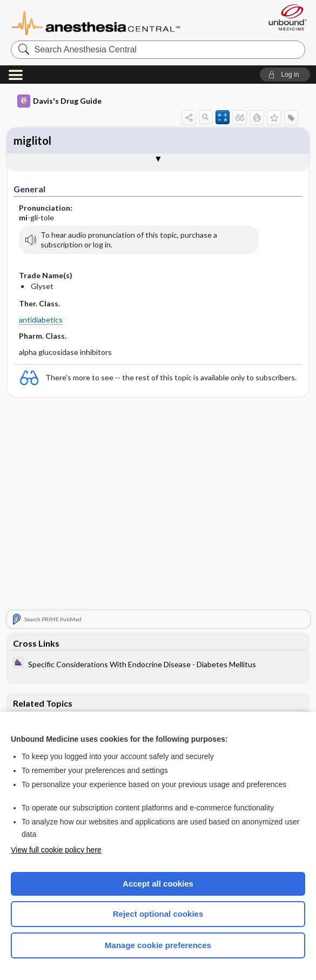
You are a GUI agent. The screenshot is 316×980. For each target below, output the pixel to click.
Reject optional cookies (158, 914)
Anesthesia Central (96, 22)
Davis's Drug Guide (59, 101)
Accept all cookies (158, 884)
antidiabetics (41, 320)
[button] (285, 75)
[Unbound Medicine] (284, 17)
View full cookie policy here (56, 850)
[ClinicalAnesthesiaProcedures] (158, 664)
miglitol (32, 140)
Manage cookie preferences (158, 945)
